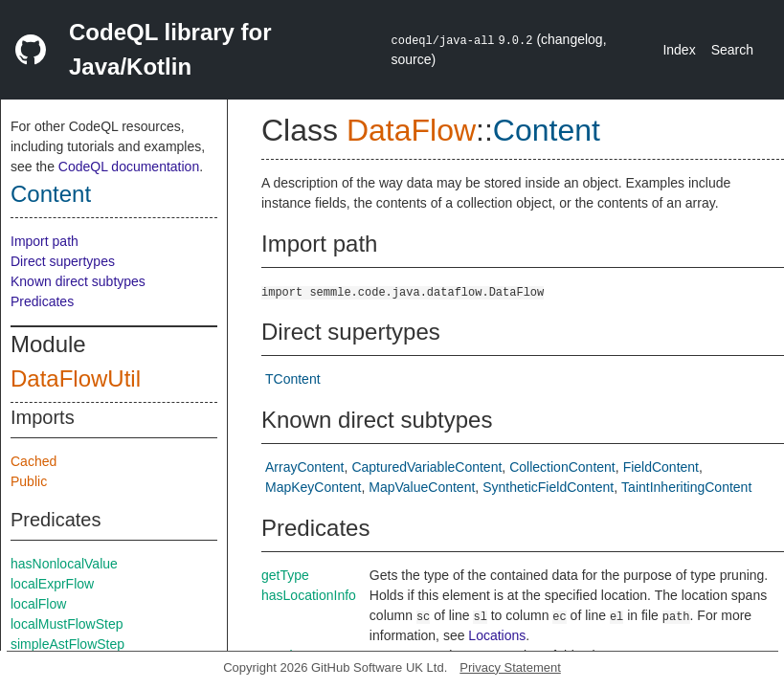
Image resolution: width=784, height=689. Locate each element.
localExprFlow (52, 584)
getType (285, 575)
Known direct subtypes (78, 281)
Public (29, 481)
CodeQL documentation (129, 167)
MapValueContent (422, 487)
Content (51, 194)
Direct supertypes (63, 261)
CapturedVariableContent (426, 467)
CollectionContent (562, 467)
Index (679, 50)
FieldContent (661, 467)
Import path (45, 241)
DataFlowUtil (76, 378)
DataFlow (411, 130)
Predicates (42, 301)
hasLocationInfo (309, 595)
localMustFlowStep (67, 624)
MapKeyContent (313, 487)
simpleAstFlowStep (67, 644)
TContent (293, 379)
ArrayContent (304, 467)
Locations (497, 635)
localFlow (38, 604)
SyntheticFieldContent (548, 487)
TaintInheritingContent (686, 487)
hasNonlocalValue (64, 564)
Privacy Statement (510, 667)
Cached (34, 461)
